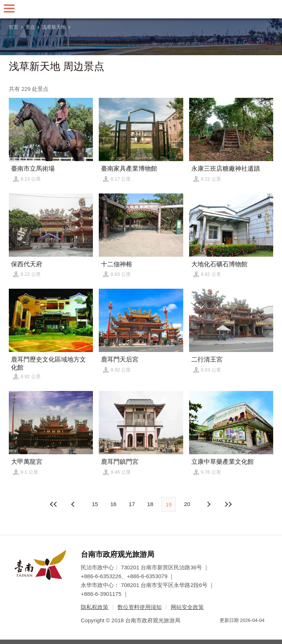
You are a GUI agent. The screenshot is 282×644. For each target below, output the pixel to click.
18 (150, 504)
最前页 (54, 504)
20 (187, 504)
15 (95, 504)
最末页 (228, 504)
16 (113, 504)
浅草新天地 (54, 27)
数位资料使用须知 (140, 607)
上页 (208, 504)
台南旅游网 (141, 9)
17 (132, 504)
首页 (14, 27)
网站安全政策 (187, 607)
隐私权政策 (95, 607)
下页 (74, 504)
